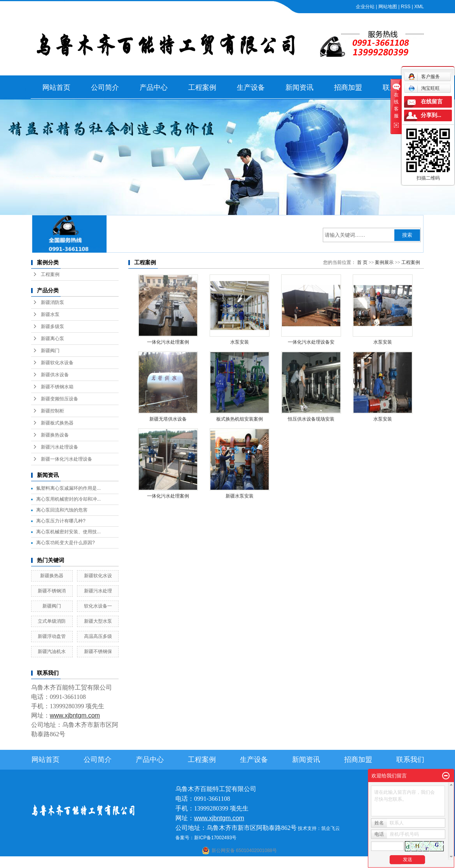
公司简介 (105, 87)
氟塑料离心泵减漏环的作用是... (68, 488)
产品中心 (154, 87)
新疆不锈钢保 (98, 651)
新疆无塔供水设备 (168, 419)
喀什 (220, 863)
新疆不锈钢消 (52, 591)
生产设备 (251, 87)
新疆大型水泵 (98, 621)
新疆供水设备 (55, 375)
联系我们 (410, 760)
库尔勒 (248, 863)
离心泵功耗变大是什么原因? (66, 543)
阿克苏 (233, 863)
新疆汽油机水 (52, 651)
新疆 (292, 863)
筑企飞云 (331, 828)
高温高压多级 (98, 636)
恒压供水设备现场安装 (311, 419)
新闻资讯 (299, 87)
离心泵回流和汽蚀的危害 (62, 510)
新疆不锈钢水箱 (57, 387)
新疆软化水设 (98, 576)
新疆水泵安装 (240, 496)
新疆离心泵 (52, 339)
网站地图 (388, 7)
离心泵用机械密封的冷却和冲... (68, 499)
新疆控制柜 (52, 411)
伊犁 (303, 863)
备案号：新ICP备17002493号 (206, 838)
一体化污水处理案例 (168, 342)
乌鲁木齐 (276, 863)
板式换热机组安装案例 (240, 419)
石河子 (207, 863)
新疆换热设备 (55, 435)
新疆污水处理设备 (59, 447)
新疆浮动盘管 (52, 636)
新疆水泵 (50, 314)
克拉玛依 (328, 863)
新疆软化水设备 (57, 363)
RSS (406, 7)
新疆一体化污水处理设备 (66, 459)
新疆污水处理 (98, 591)
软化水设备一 (98, 606)
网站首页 (56, 87)
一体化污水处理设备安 (311, 342)
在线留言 (432, 102)
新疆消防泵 (52, 302)
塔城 (313, 863)
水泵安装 (240, 342)
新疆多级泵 (52, 327)
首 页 (362, 262)
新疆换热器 (52, 576)
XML (419, 7)
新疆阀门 (50, 351)
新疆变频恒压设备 (59, 399)
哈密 (261, 863)
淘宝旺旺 (424, 88)
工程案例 (202, 87)
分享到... (431, 115)
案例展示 (384, 262)
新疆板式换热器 (57, 423)
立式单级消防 (52, 621)
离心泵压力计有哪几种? (61, 521)
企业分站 (365, 7)
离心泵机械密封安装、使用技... (68, 532)
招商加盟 (348, 87)
